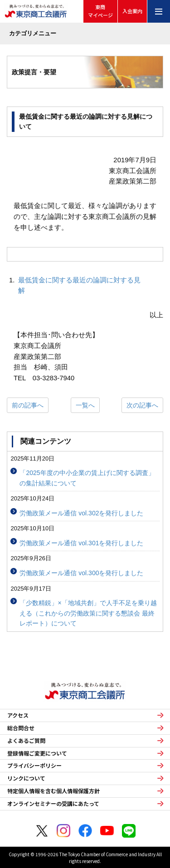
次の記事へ (142, 405)
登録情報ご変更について (37, 753)
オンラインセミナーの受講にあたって (53, 804)
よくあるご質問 (26, 741)
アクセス (18, 715)
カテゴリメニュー (33, 33)
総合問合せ (21, 728)
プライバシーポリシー (34, 766)
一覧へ (85, 405)
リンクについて (26, 778)
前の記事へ (28, 405)
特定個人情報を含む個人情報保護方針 (53, 791)
